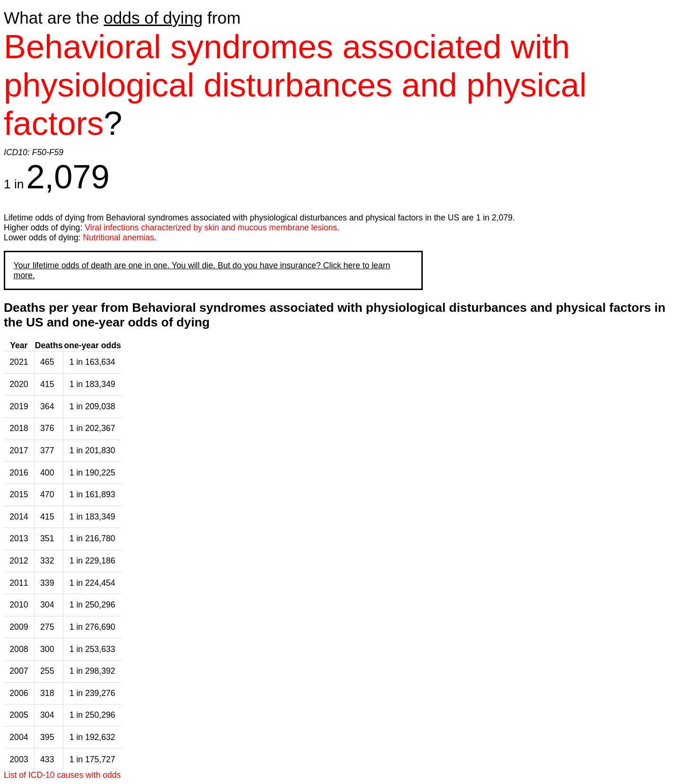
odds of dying (153, 18)
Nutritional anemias (118, 238)
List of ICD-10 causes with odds (62, 775)
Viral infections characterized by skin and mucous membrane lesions (211, 228)
